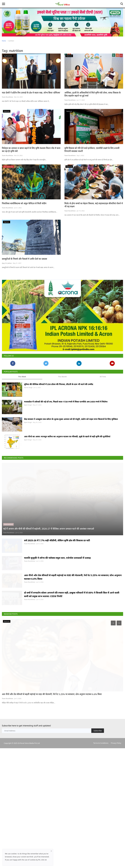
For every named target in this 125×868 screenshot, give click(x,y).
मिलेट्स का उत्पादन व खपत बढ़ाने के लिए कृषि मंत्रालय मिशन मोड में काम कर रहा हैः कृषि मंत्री (31, 150)
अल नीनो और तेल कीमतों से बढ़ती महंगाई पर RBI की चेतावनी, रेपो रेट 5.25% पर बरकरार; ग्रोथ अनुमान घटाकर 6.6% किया (73, 636)
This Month (63, 398)
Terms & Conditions (101, 814)
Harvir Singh (28, 409)
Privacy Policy (116, 814)
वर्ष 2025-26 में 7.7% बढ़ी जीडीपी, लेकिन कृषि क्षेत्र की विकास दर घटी (57, 587)
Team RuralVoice (8, 97)
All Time (103, 398)
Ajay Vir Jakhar (7, 263)
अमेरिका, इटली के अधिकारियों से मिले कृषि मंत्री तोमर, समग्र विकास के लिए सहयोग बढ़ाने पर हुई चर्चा (93, 94)
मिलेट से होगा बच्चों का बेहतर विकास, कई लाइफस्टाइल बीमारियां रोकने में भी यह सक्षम (94, 205)
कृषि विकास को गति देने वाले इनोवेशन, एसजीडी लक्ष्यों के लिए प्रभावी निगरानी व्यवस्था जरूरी (92, 150)
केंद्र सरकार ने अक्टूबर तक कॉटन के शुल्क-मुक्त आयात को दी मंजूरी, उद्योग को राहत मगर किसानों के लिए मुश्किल (71, 441)
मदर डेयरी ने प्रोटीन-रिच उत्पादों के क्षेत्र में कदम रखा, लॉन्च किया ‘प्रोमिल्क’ (31, 93)
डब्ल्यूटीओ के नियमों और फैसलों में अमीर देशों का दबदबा (24, 259)
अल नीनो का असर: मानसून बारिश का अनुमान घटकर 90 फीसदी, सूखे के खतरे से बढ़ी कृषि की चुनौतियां (67, 458)
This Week (22, 398)
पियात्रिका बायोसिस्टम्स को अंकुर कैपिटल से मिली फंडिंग (24, 203)
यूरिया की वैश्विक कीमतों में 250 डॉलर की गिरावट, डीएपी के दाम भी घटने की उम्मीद (59, 406)
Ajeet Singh (28, 427)
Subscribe (98, 802)
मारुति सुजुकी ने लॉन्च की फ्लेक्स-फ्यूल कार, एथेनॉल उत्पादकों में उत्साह (57, 611)
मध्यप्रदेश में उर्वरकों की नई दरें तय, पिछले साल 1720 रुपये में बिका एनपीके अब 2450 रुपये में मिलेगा (66, 423)
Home (4, 41)
